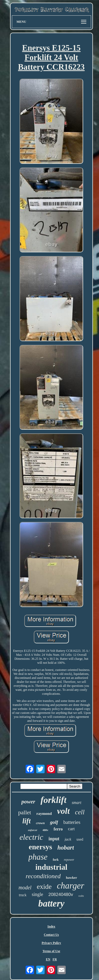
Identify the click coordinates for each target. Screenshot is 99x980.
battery (51, 904)
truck (23, 895)
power (28, 802)
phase (38, 857)
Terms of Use (51, 951)
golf (54, 822)
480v (45, 830)
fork (56, 860)
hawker (72, 878)
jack (68, 839)
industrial (51, 867)
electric (31, 837)
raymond (44, 814)
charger (70, 886)
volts (81, 896)
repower (69, 860)
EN (48, 959)
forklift (53, 800)
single (37, 894)
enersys (41, 847)
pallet (25, 812)
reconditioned (43, 876)
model (25, 887)
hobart (66, 848)
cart (71, 829)
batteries (72, 822)
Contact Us (51, 935)
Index (51, 926)
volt (63, 811)
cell (80, 812)
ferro (58, 829)
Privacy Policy (51, 943)
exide (44, 887)
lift (27, 821)
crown (40, 823)
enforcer (33, 830)
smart (77, 803)
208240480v (61, 895)
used (80, 839)
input (54, 839)
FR (55, 959)
